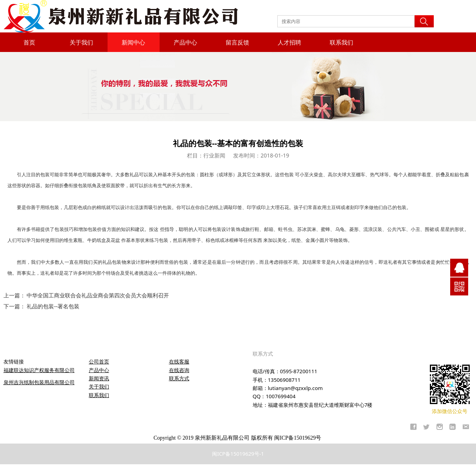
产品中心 (185, 42)
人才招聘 (289, 42)
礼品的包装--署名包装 (53, 306)
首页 (29, 42)
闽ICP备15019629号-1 (238, 454)
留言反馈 (237, 42)
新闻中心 (133, 42)
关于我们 (81, 42)
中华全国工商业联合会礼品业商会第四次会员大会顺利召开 (98, 295)
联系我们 (341, 42)
